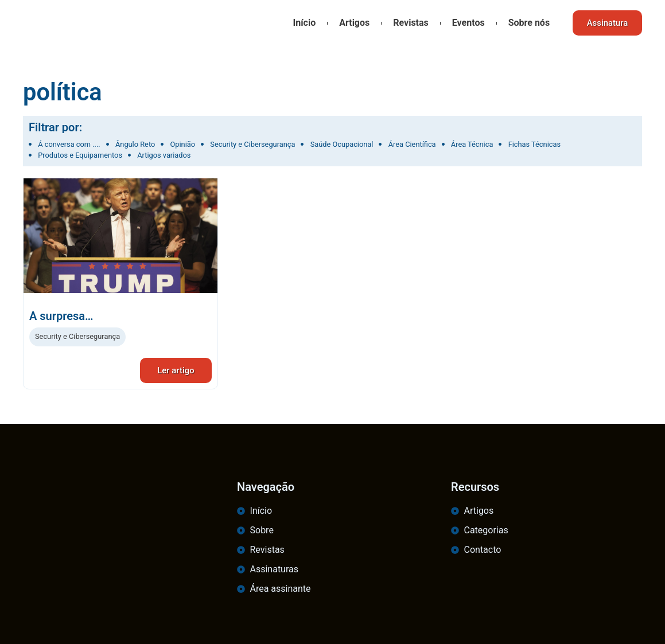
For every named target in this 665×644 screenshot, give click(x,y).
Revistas (410, 23)
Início (304, 23)
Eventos (468, 23)
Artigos (354, 23)
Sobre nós (528, 23)
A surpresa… (61, 316)
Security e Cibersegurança (77, 336)
